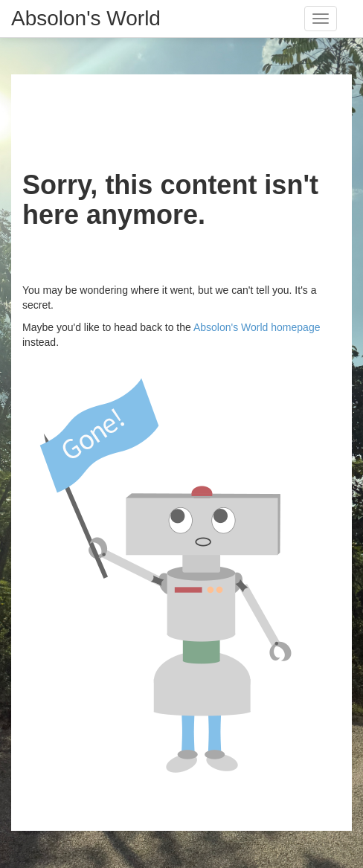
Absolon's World (86, 18)
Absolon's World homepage (257, 327)
